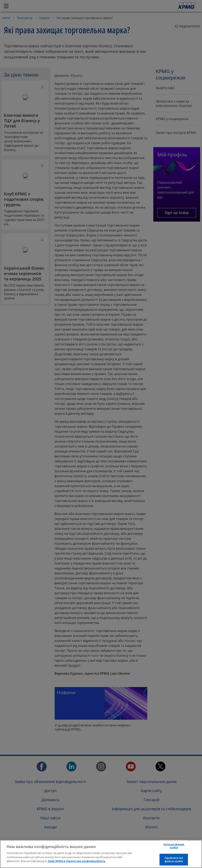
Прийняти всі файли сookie (174, 860)
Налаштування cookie (174, 846)
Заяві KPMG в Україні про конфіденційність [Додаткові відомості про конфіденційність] (77, 861)
